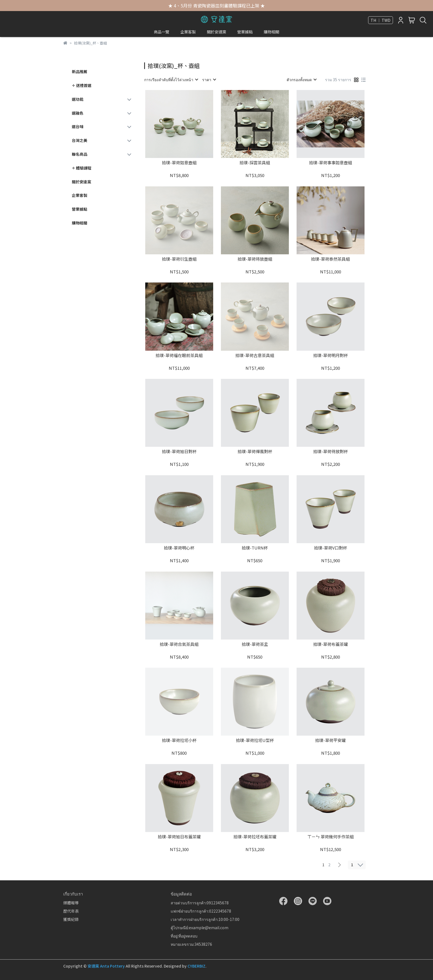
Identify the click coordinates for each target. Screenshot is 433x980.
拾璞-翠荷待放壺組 (255, 259)
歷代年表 (71, 911)
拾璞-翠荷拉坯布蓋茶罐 (255, 837)
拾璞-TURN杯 (255, 548)
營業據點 (245, 32)
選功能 (78, 99)
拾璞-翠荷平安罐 (330, 740)
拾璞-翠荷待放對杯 (331, 452)
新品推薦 (80, 72)
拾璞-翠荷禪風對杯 (255, 452)
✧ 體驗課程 (82, 168)
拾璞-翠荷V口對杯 (331, 548)
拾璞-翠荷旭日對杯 (179, 452)
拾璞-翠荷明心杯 (179, 548)
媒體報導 (71, 903)
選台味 (78, 126)
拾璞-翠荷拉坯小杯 (179, 740)
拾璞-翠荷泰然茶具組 (330, 259)
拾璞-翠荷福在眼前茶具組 (179, 356)
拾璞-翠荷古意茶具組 (255, 356)
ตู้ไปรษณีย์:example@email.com (200, 928)
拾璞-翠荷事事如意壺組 (331, 163)
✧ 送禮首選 (82, 85)
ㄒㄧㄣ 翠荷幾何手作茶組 (331, 837)
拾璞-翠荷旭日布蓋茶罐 (179, 837)
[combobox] (171, 80)
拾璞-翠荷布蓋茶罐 (331, 644)
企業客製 (188, 32)
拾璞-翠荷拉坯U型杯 (255, 740)
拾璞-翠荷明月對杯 (331, 356)
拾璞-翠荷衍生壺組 (179, 259)
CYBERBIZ (196, 966)
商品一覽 (162, 32)
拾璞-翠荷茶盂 (255, 644)
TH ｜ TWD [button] (381, 20)
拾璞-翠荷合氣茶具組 (179, 644)
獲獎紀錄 (71, 919)
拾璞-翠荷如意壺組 (179, 163)
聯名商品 (80, 154)
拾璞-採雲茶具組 (255, 163)
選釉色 (78, 113)
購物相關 (271, 32)
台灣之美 (80, 140)
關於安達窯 (216, 32)
